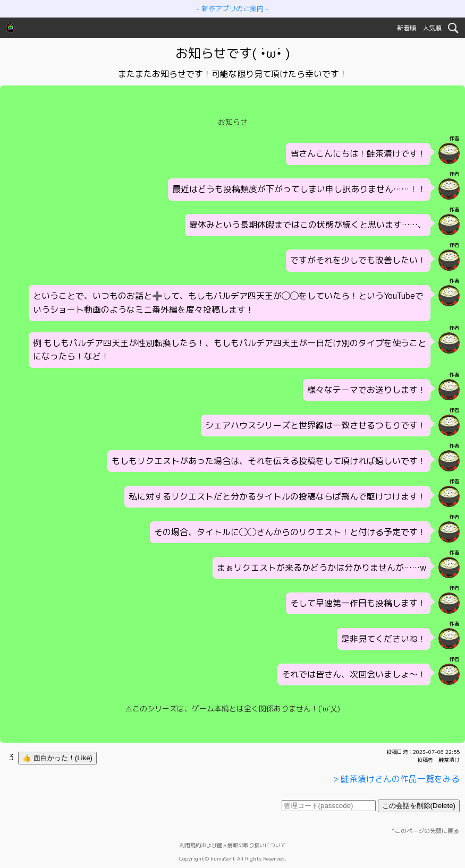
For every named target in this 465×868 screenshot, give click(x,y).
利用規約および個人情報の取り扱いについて (233, 845)
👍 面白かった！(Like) (57, 758)
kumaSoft (223, 858)
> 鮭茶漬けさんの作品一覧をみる (396, 779)
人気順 (432, 28)
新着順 (407, 28)
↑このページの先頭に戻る (425, 831)
